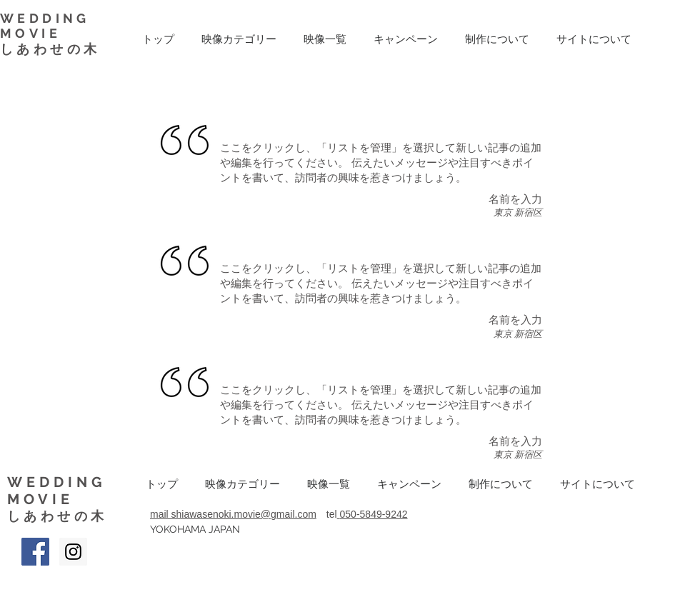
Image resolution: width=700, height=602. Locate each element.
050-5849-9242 (374, 514)
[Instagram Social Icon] (73, 552)
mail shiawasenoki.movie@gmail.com (233, 514)
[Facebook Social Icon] (35, 552)
